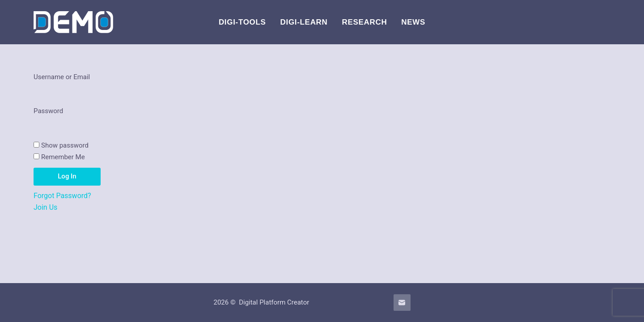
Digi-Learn (304, 22)
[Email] (402, 303)
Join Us (45, 207)
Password (48, 111)
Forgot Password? (62, 196)
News (413, 22)
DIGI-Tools (242, 22)
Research (365, 22)
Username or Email (62, 77)
